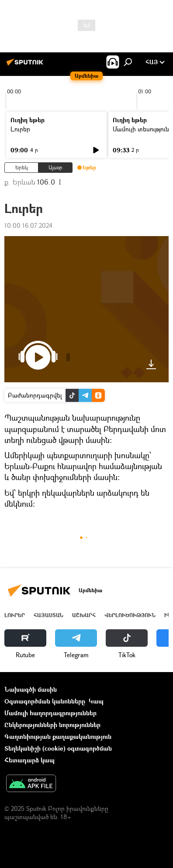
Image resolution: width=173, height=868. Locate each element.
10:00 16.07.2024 (28, 225)
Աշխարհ (84, 615)
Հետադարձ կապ (29, 760)
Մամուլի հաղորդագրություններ (50, 713)
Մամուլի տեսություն (141, 129)
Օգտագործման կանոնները (45, 701)
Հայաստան (48, 615)
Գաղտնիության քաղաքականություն (58, 736)
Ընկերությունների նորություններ (52, 725)
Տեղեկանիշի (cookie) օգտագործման (58, 748)
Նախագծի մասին (31, 689)
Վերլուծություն (130, 615)
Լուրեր (20, 129)
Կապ (96, 701)
